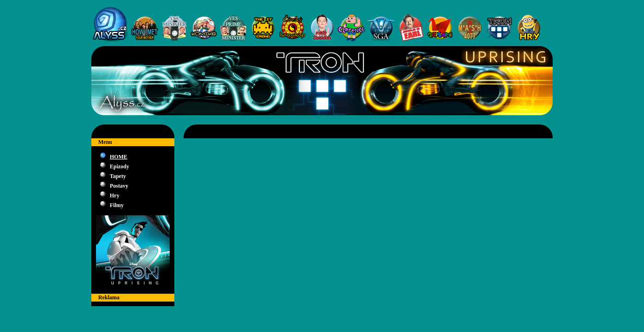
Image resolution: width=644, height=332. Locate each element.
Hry (115, 196)
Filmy (117, 205)
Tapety (118, 176)
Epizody (119, 166)
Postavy (119, 186)
